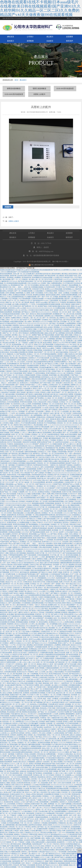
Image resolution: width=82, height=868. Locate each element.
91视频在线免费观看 (54, 381)
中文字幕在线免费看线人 (17, 800)
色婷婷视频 (20, 293)
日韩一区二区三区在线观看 (60, 660)
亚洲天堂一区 (68, 572)
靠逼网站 (70, 417)
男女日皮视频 (32, 756)
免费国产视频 (37, 335)
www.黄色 (30, 461)
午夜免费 (76, 297)
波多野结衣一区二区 (15, 410)
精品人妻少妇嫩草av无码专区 (67, 769)
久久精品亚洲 (17, 787)
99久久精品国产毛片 (67, 278)
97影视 (20, 323)
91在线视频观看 (74, 536)
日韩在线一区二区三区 (60, 312)
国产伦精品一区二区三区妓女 (14, 375)
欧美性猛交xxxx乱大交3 (50, 377)
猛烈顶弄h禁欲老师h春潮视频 (25, 614)
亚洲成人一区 (61, 750)
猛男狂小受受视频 (20, 601)
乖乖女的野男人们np (71, 614)
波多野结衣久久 (71, 813)
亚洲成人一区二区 (33, 354)
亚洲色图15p (10, 666)
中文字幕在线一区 (70, 762)
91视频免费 (21, 469)
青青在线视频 (5, 714)
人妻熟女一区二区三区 (52, 412)
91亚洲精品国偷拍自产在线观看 (60, 517)
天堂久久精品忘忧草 (40, 402)
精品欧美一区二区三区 (63, 503)
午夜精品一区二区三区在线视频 (71, 459)
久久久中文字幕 (66, 794)
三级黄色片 (73, 457)
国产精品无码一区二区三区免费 (31, 364)
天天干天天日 (26, 356)
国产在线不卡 (25, 320)
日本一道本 (7, 563)
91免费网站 (70, 611)
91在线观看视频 (31, 469)
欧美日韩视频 (50, 450)
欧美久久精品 (56, 792)
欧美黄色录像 (9, 802)
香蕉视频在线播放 (22, 622)
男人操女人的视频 (23, 584)
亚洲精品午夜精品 (44, 492)
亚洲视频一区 (23, 412)
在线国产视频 (59, 335)
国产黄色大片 (31, 519)
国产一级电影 (20, 385)
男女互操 (57, 322)
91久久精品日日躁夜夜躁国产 (59, 400)
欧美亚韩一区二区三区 (50, 509)
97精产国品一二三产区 (8, 645)
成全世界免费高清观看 (8, 710)
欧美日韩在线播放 (71, 434)
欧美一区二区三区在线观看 (69, 310)
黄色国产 (71, 452)
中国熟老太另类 (10, 785)
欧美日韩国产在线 (71, 276)
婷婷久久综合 (7, 679)
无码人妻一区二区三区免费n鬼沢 (24, 274)
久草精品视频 (58, 289)
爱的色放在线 (22, 756)
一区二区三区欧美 (15, 379)
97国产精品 (23, 723)
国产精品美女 (19, 850)
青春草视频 (53, 375)
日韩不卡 (7, 854)
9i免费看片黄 (73, 808)
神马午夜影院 (66, 304)
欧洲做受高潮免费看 (70, 840)
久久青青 (74, 517)
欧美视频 (22, 463)
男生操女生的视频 (9, 343)
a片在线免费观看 (74, 656)
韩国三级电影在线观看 (27, 668)
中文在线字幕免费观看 (72, 672)
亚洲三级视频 (10, 293)
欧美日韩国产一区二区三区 (13, 316)
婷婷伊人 (36, 733)
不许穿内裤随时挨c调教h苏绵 (15, 758)
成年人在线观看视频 (47, 467)
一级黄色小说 (54, 465)
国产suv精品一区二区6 (61, 350)
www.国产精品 (52, 534)
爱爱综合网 (14, 358)
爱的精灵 (65, 366)
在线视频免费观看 (23, 806)
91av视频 (9, 547)
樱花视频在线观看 (26, 538)
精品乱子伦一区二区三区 (12, 356)
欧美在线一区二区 (55, 678)
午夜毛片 (40, 523)
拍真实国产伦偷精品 (66, 465)
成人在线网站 (33, 371)
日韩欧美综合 (28, 582)
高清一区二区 (71, 389)
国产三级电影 (40, 473)
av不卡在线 (28, 438)
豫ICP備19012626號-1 (60, 261)
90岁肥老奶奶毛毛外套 (41, 465)
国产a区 (57, 475)
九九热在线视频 (44, 524)
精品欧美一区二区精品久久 (12, 811)
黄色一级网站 (46, 838)
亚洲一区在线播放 (37, 293)
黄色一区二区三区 (70, 404)
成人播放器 (60, 276)
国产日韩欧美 (53, 410)
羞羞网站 (48, 316)
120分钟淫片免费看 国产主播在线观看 (69, 712)
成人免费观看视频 (50, 754)
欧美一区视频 (43, 438)
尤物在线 (34, 641)
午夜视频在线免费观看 (67, 490)
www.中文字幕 (63, 343)
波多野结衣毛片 (74, 350)
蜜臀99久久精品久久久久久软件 (35, 381)
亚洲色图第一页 (26, 729)
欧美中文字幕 (67, 492)
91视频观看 (21, 540)
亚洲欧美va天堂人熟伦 (16, 833)
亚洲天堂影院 (28, 276)
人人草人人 (24, 433)
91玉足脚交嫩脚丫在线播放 (39, 320)
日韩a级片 (65, 285)
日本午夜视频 (10, 810)
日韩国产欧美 (57, 484)
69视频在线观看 (39, 276)
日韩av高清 (51, 379)
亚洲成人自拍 (77, 423)
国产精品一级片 (6, 498)
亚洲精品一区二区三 (30, 436)
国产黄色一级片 (11, 567)
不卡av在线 (30, 737)
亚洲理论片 (32, 358)
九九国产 (26, 410)
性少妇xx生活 (22, 396)
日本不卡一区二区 (13, 301)
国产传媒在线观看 (9, 385)
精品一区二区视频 (26, 773)
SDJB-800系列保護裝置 (65, 89)
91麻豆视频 (30, 700)
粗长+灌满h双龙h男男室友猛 (50, 551)
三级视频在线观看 (51, 291)
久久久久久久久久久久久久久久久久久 (40, 308)
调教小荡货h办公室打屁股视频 (70, 408)
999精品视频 (27, 440)
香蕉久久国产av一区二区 (41, 389)
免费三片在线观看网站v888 (64, 367)
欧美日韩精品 (48, 343)
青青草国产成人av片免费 (71, 484)
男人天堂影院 (57, 741)
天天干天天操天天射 (15, 389)
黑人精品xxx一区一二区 (37, 854)
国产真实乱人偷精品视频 (34, 394)
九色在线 (20, 276)
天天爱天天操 (60, 287)
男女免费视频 (5, 322)
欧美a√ (69, 725)
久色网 (56, 714)
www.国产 (37, 679)
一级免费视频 (72, 607)
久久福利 (33, 523)
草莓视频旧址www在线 (8, 806)
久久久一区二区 (71, 817)
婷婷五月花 (28, 706)
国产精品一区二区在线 (40, 501)
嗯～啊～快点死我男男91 (23, 528)
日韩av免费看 (12, 630)
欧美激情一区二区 (67, 593)
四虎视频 (50, 540)
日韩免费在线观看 (10, 672)
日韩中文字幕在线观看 (20, 371)
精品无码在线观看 (53, 588)
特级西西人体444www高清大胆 (23, 325)
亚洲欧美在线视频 (69, 798)
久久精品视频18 (39, 291)
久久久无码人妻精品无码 (37, 634)
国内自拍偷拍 (56, 274)
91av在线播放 (77, 767)
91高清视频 (47, 616)
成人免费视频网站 (37, 415)
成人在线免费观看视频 (28, 498)
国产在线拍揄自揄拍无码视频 (66, 436)
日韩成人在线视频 (42, 375)
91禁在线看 (73, 836)
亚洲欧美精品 (59, 861)
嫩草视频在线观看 (55, 438)
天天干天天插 (40, 739)
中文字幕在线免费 (43, 358)
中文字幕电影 (70, 287)
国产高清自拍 (50, 446)
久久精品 (56, 278)
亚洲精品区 (58, 856)
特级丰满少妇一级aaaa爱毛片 (31, 419)
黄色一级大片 (62, 415)
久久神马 (32, 624)
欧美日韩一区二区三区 (55, 700)
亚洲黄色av (50, 586)
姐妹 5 (70, 297)
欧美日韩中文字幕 (45, 371)
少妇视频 (78, 775)
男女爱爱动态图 (45, 785)
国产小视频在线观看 (32, 718)
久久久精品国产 (50, 488)
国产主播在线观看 (58, 806)
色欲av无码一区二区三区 (50, 748)
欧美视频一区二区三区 (8, 448)
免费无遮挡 (12, 469)
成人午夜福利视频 (16, 373)
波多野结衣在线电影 (62, 442)
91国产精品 (77, 549)
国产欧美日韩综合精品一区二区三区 (30, 281)
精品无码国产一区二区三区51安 (45, 352)
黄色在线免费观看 (6, 274)
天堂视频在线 (7, 723)
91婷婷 (40, 597)
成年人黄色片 (35, 410)
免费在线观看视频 (31, 452)
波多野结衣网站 (68, 544)
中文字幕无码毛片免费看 (31, 685)
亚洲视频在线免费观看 (57, 463)
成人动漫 (56, 595)
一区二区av (66, 796)
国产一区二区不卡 (12, 559)
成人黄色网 (63, 301)
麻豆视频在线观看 (9, 708)
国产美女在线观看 (25, 559)
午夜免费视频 (53, 643)
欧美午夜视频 (77, 446)
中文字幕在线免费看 (72, 723)
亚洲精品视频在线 (76, 475)
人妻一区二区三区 (36, 318)
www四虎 (71, 301)
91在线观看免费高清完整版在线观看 (48, 304)
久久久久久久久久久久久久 (64, 781)
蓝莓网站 (62, 714)
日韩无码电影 (32, 666)
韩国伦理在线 (12, 475)
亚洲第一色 (9, 404)
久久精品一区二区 (51, 398)
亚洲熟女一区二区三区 (39, 434)
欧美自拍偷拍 (48, 281)
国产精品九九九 (63, 729)
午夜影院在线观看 (73, 756)
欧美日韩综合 (73, 274)
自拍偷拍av (67, 329)
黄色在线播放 (21, 366)
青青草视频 (41, 436)
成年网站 (15, 335)
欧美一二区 (26, 704)
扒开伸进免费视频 (12, 697)
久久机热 (37, 392)
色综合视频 (14, 352)
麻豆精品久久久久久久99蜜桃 (43, 322)
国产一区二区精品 (6, 687)
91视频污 (40, 519)
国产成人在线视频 (12, 377)
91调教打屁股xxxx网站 (50, 461)
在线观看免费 (62, 538)
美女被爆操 (71, 538)
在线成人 (14, 783)
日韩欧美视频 (38, 350)
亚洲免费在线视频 (38, 603)
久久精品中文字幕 (16, 655)
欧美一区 (18, 480)
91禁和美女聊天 (73, 811)
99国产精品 (36, 760)
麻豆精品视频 (23, 377)
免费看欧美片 (59, 469)
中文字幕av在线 (48, 331)
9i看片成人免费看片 (27, 346)
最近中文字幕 (62, 756)
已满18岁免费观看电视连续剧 (12, 699)
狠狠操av (17, 834)
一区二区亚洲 (38, 699)
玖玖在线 (65, 674)
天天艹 (72, 574)
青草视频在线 (71, 302)
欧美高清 (40, 423)
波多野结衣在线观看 (26, 697)
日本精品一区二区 (65, 402)
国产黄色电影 (33, 852)
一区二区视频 (73, 586)
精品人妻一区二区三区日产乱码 (42, 279)
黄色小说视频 (65, 480)
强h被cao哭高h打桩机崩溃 (73, 540)
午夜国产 (17, 831)
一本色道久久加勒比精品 (40, 678)
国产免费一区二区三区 (69, 678)
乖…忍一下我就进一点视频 (25, 343)
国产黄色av (33, 611)
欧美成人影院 (45, 285)
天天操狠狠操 (26, 603)
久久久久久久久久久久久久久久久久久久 (66, 425)
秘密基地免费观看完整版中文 (51, 639)
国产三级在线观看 (30, 555)
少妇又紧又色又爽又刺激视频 (69, 509)
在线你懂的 (45, 783)
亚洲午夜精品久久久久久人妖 (56, 373)
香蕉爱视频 (63, 297)
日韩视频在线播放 (75, 685)
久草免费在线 (66, 827)
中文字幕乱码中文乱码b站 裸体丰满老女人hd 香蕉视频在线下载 (37, 448)
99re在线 (41, 846)
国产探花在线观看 (70, 320)
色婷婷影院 (15, 656)
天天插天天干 (10, 664)
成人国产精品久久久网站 (59, 358)
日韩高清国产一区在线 (35, 567)
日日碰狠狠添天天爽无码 (24, 465)
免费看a (5, 389)
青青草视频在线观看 (47, 500)
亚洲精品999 (53, 863)
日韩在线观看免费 (66, 561)
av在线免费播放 (58, 482)
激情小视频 (69, 335)
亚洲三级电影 (22, 360)
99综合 (71, 352)
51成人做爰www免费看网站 (31, 632)
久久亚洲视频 (63, 685)
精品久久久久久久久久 (28, 656)
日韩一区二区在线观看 (31, 387)
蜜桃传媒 (46, 683)
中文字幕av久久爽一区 (34, 695)
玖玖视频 (16, 620)
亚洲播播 (56, 314)
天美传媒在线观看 (46, 505)
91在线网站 (66, 331)
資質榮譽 (70, 37)
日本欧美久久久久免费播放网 (12, 637)
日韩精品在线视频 (57, 808)
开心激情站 (7, 318)
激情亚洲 (13, 276)
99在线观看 (15, 668)
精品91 (51, 710)
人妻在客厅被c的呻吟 (56, 559)
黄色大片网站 (16, 727)
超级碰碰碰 (50, 545)
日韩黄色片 (74, 523)
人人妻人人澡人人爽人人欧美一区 (50, 496)
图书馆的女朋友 (35, 787)
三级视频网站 (54, 802)
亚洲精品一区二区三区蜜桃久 (47, 486)
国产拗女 (13, 756)
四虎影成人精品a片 (62, 591)
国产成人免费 (78, 842)
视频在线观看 (68, 576)
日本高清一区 (66, 792)
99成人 (35, 406)
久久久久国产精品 (71, 806)
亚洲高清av (19, 664)
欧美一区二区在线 (26, 846)
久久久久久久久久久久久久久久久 (62, 785)
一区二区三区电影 (13, 339)
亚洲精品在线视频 (19, 295)
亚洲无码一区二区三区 (43, 614)
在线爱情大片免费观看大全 (13, 676)
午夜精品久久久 (16, 854)
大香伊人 (38, 390)
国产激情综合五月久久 (53, 854)
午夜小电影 (38, 683)
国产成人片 (48, 415)
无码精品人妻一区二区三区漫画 (44, 775)
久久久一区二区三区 (45, 798)
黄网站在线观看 (12, 429)
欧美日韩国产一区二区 (59, 392)
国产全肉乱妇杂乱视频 (40, 767)
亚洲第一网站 (46, 283)
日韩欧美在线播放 (49, 850)
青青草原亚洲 (7, 718)
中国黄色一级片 (71, 448)
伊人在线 (51, 431)
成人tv (65, 505)
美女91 (10, 607)
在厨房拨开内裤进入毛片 (60, 702)
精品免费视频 (74, 285)
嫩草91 (21, 612)
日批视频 (75, 662)
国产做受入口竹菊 (20, 544)
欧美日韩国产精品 (33, 521)
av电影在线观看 (51, 538)
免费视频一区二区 (74, 639)
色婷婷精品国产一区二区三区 (66, 578)
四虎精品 (51, 475)
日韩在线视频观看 (43, 555)
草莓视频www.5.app (61, 586)
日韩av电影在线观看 (45, 547)
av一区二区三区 (29, 484)
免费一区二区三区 (72, 653)
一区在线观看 (5, 658)
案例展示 (11, 41)
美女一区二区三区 (53, 570)
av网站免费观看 (51, 840)
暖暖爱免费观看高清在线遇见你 (71, 563)
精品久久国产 (13, 612)
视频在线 (10, 354)
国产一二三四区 (68, 819)
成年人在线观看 (38, 459)
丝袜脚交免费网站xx (61, 362)
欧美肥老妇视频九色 (73, 844)
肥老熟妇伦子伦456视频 (30, 547)
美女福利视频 (59, 540)
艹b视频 (39, 800)
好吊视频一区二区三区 (68, 322)
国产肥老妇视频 (48, 345)
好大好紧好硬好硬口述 (68, 325)
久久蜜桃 (27, 293)
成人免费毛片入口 (63, 318)
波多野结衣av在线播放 (44, 456)
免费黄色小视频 (42, 559)
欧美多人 (23, 339)
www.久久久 (68, 279)
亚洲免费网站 (71, 308)
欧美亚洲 (20, 783)
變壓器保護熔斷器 (14, 89)
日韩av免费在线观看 (38, 842)
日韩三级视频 (15, 433)
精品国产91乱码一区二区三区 (12, 639)
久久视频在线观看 (56, 444)
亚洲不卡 (12, 480)
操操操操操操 (19, 444)
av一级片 (29, 758)
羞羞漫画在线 (40, 446)
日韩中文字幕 (34, 565)
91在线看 (59, 722)
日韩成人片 (12, 486)
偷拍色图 (7, 668)
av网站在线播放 (36, 796)
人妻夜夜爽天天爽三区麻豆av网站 (56, 630)
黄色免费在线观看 (45, 530)
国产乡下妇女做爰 (74, 415)
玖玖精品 (14, 350)
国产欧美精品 (38, 773)
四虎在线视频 (72, 852)
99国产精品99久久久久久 (44, 484)
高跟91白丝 (6, 329)
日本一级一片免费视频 (47, 339)
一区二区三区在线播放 (31, 285)
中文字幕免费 (7, 796)
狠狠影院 (59, 446)
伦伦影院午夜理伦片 (31, 840)
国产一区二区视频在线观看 (24, 291)
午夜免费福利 (35, 383)
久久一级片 (32, 808)
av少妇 (79, 320)
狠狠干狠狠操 (51, 722)
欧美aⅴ (6, 792)
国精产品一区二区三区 (13, 302)
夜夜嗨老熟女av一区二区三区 (37, 431)
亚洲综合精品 (5, 352)
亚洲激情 (26, 693)
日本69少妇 (26, 769)
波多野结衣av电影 (32, 413)
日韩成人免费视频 (33, 505)
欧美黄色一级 (48, 762)
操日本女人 (35, 612)
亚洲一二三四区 (40, 557)
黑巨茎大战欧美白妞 (57, 498)
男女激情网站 (15, 773)
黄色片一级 (42, 588)
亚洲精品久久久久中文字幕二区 (37, 507)
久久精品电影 (15, 406)
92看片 (54, 415)
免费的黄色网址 (18, 400)
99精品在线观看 (62, 421)
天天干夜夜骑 (7, 842)
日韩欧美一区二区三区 (53, 846)
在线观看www (7, 595)
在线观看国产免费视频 (53, 612)
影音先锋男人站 (14, 383)
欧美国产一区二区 (28, 557)
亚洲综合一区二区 (30, 850)
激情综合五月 (77, 279)
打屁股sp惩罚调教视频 (23, 708)
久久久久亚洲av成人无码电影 (24, 398)
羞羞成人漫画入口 (13, 538)
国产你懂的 (69, 733)
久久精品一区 (23, 429)
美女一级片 (73, 362)
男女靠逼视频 (7, 325)
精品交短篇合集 (11, 396)
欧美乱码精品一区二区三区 (55, 369)
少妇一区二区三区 (31, 492)
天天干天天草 (77, 620)
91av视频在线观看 (31, 297)
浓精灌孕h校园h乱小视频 (56, 434)
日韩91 (67, 760)
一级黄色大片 (16, 769)
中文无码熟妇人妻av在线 (40, 635)
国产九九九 (31, 819)
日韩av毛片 (45, 480)
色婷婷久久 (64, 802)
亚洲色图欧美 (48, 645)
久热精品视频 (24, 545)
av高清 (64, 639)
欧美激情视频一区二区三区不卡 (23, 345)
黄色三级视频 (21, 408)
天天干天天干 (62, 486)
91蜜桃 (68, 758)
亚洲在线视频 (55, 337)
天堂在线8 (30, 362)
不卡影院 (30, 605)
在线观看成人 (77, 515)
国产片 (24, 819)
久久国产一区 (75, 461)
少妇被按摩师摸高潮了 (45, 714)
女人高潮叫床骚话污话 (54, 620)
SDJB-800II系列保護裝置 (14, 94)
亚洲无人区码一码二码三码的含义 (57, 457)
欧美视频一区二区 (58, 530)
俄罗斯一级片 (68, 815)
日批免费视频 (19, 381)
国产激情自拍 (23, 745)
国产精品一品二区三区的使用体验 (53, 454)
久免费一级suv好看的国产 (68, 364)
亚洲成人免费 (35, 477)
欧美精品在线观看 (61, 528)
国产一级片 (41, 297)
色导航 (18, 678)
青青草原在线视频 (26, 402)
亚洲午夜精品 (66, 381)
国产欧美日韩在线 (70, 450)
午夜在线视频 (46, 745)
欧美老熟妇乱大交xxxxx (27, 446)
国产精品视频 (72, 358)
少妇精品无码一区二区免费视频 (59, 385)
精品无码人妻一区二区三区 (9, 488)
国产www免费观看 (67, 846)
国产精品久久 (26, 312)
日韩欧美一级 (26, 279)
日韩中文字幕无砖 (18, 456)
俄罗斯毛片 (57, 396)
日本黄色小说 (65, 475)
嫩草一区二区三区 (30, 664)
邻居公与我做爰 (53, 402)
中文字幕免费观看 (25, 299)
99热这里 (29, 350)
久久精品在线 (75, 651)
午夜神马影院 (58, 279)
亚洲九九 (27, 612)
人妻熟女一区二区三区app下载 (45, 810)
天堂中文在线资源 (63, 488)
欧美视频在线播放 (71, 727)
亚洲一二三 (48, 425)
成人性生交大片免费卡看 (23, 289)
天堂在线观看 (32, 478)
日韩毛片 (63, 844)
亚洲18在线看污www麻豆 (65, 708)
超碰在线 (38, 513)
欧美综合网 (70, 333)
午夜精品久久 (31, 486)
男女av (11, 544)
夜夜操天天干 (45, 444)
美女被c (42, 612)
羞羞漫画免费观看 (13, 660)
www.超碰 (42, 840)
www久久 (63, 570)
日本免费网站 (26, 379)
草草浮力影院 (64, 649)
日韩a (64, 725)
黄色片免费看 (63, 377)
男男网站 (57, 327)
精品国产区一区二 (68, 360)
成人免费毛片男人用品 (21, 530)
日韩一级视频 (52, 452)
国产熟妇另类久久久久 (62, 651)
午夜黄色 (10, 444)
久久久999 (64, 327)
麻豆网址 (74, 381)
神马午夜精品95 (24, 333)
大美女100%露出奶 (10, 597)
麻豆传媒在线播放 (62, 352)
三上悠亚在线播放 (39, 373)
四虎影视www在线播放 (70, 346)
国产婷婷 (53, 831)
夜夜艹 (40, 509)
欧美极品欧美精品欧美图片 (12, 314)
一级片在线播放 (30, 456)
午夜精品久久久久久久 (20, 808)
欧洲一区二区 (16, 434)
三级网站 (67, 316)
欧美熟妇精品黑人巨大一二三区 (68, 779)
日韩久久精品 (28, 316)
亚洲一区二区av (11, 605)
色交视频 (42, 545)
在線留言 (50, 41)
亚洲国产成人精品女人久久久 (29, 591)
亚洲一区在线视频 (62, 635)
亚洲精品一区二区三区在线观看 (50, 366)
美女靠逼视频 (38, 425)
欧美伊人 (16, 723)
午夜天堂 (58, 601)
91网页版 (64, 507)
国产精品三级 (19, 599)
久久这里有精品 (17, 387)
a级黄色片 (39, 762)
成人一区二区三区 (25, 335)
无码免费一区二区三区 (60, 565)
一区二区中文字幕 (27, 702)
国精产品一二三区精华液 (71, 477)
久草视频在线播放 (32, 367)
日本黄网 (23, 618)
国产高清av (60, 557)
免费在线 (7, 350)
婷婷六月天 (38, 345)
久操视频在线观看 (71, 857)
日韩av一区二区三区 (12, 320)
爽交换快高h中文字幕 (18, 329)
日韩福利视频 (37, 440)
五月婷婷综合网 (50, 287)
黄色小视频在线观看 (12, 750)
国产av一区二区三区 (57, 427)
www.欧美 (45, 408)
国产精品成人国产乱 (19, 679)
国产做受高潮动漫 (46, 565)
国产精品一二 (42, 540)
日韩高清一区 (60, 775)
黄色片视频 (22, 350)
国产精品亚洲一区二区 (63, 662)
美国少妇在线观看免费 (44, 314)
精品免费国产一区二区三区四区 (60, 609)
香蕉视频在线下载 (29, 766)
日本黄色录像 (43, 811)
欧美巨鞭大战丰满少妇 (43, 274)
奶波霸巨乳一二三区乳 (28, 304)
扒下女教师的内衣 (15, 616)
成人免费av (16, 304)
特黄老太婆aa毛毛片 (34, 601)
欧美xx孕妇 (6, 327)
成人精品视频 (40, 624)
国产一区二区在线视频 (70, 433)
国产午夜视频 (57, 505)
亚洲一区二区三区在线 (31, 637)
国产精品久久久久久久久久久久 (53, 681)
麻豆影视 (49, 482)
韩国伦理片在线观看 (30, 442)
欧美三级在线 (59, 704)
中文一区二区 (10, 341)
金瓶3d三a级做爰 (75, 735)
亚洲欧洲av (70, 341)
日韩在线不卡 (18, 588)
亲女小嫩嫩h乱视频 (74, 486)
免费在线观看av (22, 630)
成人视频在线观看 (74, 505)
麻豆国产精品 (15, 729)
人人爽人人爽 (49, 857)
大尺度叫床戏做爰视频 (18, 461)
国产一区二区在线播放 (58, 611)
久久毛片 (51, 651)
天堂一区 (54, 731)
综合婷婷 (66, 542)
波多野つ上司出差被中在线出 (69, 532)
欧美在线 (53, 318)
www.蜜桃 (75, 329)
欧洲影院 (65, 612)
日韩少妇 (34, 597)
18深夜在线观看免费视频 (69, 295)
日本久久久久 (28, 459)
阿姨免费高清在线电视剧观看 (56, 655)
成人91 (10, 367)
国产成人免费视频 (59, 333)
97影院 (5, 540)
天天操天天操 (21, 645)
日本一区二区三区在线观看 (71, 438)
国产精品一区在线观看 (57, 323)
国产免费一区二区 (12, 337)
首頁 (16, 80)
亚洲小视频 (58, 544)
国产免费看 (72, 343)
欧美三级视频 (21, 486)
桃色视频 (22, 739)
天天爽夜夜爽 (74, 748)
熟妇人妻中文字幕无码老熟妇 (50, 563)
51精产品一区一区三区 (13, 419)
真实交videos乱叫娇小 (42, 337)
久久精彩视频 (15, 327)
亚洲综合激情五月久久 (18, 794)
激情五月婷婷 (48, 825)
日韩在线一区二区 (43, 463)
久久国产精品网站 (20, 354)
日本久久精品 (49, 293)
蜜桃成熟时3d (73, 612)
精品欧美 (53, 419)
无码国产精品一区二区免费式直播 (63, 371)
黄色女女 (33, 314)
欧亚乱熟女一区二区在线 (8, 743)
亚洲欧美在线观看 (41, 859)
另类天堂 (42, 457)
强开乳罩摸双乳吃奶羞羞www (63, 777)
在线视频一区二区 (40, 325)
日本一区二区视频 (52, 297)
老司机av (42, 655)
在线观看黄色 (48, 350)
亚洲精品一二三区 (37, 511)
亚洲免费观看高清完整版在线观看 (30, 331)
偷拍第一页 (29, 482)
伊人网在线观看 (38, 316)
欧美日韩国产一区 (43, 498)
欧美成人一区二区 (41, 700)
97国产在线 (4, 410)
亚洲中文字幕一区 (76, 390)
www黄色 (28, 760)
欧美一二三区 (66, 601)
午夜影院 (63, 302)
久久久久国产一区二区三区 (15, 482)
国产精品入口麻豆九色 (18, 681)
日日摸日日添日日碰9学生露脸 (39, 310)
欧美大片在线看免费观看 (50, 649)
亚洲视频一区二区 (71, 597)
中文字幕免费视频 (50, 423)
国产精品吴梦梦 (50, 276)
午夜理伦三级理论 (65, 589)
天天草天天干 (73, 494)
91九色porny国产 (21, 580)
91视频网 (21, 492)
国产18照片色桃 (45, 383)
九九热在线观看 (55, 285)
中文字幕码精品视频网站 (48, 354)
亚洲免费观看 (44, 802)
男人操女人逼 (75, 345)
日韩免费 (51, 704)
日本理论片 (25, 834)
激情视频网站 (16, 609)
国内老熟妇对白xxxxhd (64, 515)
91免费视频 (11, 678)
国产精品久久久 (54, 302)
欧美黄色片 (26, 415)
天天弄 (77, 452)
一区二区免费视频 (52, 624)
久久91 (35, 846)
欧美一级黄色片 (41, 819)
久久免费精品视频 (59, 308)
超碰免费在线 (12, 515)
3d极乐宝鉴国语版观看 (34, 408)
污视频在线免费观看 (52, 668)
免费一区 (26, 787)
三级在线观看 (54, 301)
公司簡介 (30, 37)
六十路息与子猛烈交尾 (45, 329)
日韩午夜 (18, 712)
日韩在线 (40, 754)
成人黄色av (41, 620)
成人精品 (50, 672)
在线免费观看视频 (58, 299)
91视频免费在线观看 (72, 471)
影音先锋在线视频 (72, 555)
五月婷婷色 (69, 398)
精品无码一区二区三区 (12, 856)
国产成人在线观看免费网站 (58, 811)
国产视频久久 (55, 593)
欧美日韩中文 (43, 406)
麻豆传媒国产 (55, 480)
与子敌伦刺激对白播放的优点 (42, 568)
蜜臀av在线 (40, 676)
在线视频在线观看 (33, 366)
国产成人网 (38, 343)
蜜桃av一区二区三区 (38, 369)
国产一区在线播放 (62, 656)
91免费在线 (35, 599)
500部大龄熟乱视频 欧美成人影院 (59, 306)
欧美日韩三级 (68, 383)
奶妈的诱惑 (38, 461)
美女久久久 (7, 691)
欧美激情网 (26, 720)
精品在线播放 (57, 433)
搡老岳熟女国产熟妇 (49, 764)
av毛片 (79, 356)
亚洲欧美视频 (36, 494)
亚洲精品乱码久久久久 (67, 634)
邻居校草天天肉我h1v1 (31, 781)
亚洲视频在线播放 (37, 287)
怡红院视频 (46, 390)
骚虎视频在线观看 (38, 503)
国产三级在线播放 (15, 603)
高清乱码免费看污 (74, 802)
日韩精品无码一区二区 (48, 632)
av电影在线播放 (59, 672)
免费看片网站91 (17, 318)
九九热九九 (36, 467)
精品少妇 (13, 366)
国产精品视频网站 (33, 339)
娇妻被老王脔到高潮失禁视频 (69, 521)
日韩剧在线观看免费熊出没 (69, 337)
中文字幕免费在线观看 (29, 423)
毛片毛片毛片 (44, 674)
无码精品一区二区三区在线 (60, 524)
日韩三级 (30, 679)
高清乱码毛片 (51, 436)
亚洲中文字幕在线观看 (42, 427)
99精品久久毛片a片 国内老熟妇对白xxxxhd (34, 301)
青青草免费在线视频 (47, 697)
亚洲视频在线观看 (70, 356)
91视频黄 (72, 720)
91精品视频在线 (60, 467)
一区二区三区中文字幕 (36, 630)
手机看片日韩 (41, 687)
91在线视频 (74, 293)
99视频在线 (40, 656)
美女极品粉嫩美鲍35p (47, 367)
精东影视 (73, 318)
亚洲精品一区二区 (59, 341)
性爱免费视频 (18, 789)
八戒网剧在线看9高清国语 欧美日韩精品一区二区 (50, 607)
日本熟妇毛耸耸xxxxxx (62, 345)
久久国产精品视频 (68, 396)
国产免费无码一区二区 (30, 306)
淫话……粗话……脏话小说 (21, 287)
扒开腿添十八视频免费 (8, 431)
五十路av (45, 517)
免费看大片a (75, 385)
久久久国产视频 (76, 741)
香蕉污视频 (62, 387)
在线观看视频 (37, 404)
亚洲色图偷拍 (20, 394)
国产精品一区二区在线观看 (60, 390)
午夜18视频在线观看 (24, 475)
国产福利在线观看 (50, 519)
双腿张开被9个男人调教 (18, 695)
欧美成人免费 (54, 408)
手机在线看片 (60, 813)
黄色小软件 (70, 570)
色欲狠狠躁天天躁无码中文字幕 (38, 771)
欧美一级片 (72, 312)
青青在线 (72, 524)
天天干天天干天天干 (55, 553)
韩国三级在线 (17, 457)
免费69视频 (35, 708)
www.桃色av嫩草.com (20, 595)
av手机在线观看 (17, 459)
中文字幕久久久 (27, 480)
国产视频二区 (75, 752)
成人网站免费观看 (64, 375)
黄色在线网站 (44, 622)
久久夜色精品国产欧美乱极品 (26, 574)
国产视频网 (35, 857)
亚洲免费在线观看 (45, 691)
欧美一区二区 (62, 478)
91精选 (61, 394)
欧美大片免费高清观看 (64, 379)
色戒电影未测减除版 (17, 716)
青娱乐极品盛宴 (18, 513)
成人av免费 (65, 536)
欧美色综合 (21, 515)
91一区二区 (33, 578)
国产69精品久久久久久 (35, 341)
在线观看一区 (51, 723)
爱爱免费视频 (27, 844)
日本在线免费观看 (13, 402)
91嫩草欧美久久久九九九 (9, 281)
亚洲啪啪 (78, 693)
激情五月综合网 (60, 653)
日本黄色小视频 (31, 329)
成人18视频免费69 (57, 316)
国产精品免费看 (5, 769)
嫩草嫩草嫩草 (51, 557)
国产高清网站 (40, 398)
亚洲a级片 (78, 429)
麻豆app (18, 720)
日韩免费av (49, 544)
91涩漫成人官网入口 (15, 781)
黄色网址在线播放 (39, 295)
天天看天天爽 (58, 281)
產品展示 (50, 37)
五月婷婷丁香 (58, 798)
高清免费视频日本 (13, 364)
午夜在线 (26, 318)
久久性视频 (74, 676)
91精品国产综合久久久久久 (29, 750)
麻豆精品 (65, 274)
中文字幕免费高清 (10, 390)
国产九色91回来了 (76, 856)
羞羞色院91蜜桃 (11, 647)
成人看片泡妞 (74, 400)
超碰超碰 (78, 643)
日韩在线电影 (19, 427)
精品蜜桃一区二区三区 (18, 521)
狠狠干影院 (49, 861)
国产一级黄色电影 (43, 574)
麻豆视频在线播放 (28, 859)
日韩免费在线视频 (47, 706)
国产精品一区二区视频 (10, 492)
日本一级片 (46, 419)
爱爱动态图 (33, 834)
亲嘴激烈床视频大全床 (38, 746)
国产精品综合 (21, 626)
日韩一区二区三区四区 (18, 362)
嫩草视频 (39, 831)
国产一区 (46, 318)
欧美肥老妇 (24, 798)
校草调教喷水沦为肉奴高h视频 (42, 278)
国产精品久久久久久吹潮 (72, 559)
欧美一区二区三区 (26, 471)
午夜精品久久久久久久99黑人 (68, 291)
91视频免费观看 (56, 492)
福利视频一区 (60, 339)
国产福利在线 (13, 454)
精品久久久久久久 (63, 647)
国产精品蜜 (59, 431)
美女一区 (70, 526)
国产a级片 (17, 746)
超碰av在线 (48, 333)
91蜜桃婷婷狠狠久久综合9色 (35, 490)
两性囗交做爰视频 (68, 567)
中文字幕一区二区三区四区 (49, 521)
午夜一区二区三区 (26, 823)
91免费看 (7, 727)
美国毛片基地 (18, 425)
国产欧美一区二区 (6, 674)
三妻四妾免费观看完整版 (55, 687)
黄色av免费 (22, 478)
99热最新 (29, 501)
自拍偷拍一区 (21, 551)
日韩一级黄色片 (44, 413)
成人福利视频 (21, 710)
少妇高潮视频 (13, 446)
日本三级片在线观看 (10, 494)
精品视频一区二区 (59, 568)
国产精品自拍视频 (48, 335)
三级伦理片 (47, 584)
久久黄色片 (4, 591)
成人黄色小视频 (75, 412)
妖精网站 (50, 346)
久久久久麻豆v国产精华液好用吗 (34, 815)
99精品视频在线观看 (17, 322)
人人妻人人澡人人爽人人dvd (26, 662)
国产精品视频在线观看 (38, 532)
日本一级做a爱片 (57, 383)
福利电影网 (37, 706)
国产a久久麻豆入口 (70, 444)
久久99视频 (51, 591)
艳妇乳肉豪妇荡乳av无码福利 (30, 536)
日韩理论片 (20, 511)
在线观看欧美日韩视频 (26, 352)
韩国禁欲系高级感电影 (40, 528)
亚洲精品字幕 (18, 693)
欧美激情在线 (27, 278)
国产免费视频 (38, 702)
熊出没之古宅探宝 (9, 369)
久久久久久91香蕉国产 (32, 444)
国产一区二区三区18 (19, 519)
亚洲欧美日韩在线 (19, 589)
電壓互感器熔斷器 (39, 89)
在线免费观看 (26, 635)
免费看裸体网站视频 (37, 333)
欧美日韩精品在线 (55, 674)
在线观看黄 (58, 331)
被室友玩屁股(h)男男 (53, 295)
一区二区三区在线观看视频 (19, 777)
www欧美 (48, 299)
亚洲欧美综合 (41, 417)
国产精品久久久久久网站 (72, 700)
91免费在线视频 (50, 656)
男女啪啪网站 (28, 699)
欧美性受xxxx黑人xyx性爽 (17, 308)
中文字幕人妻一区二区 (58, 555)
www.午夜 (36, 697)
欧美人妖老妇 (48, 327)
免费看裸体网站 (57, 283)
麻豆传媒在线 (25, 572)
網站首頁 (11, 37)
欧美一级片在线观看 (57, 664)
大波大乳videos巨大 (52, 490)
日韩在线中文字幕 (38, 289)
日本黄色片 (20, 804)
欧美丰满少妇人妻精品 (72, 766)
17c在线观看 (65, 412)
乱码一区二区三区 (52, 532)
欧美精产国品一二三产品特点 (21, 467)
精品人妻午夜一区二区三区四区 (61, 413)
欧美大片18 (20, 785)
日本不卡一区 (39, 821)
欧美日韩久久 (28, 425)
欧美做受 (6, 593)
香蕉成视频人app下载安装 (14, 484)
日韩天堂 (71, 327)
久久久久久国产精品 (70, 513)
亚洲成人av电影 (46, 392)
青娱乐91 (48, 741)
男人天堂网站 (26, 434)
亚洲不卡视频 (58, 572)
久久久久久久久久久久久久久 (63, 825)
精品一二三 (74, 668)
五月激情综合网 (68, 848)
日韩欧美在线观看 (6, 440)
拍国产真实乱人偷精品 (26, 337)
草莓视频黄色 (23, 358)
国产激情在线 (69, 469)
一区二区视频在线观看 (40, 829)
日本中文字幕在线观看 (14, 442)
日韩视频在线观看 (50, 597)
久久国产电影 (52, 756)
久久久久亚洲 (53, 429)
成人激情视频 (7, 787)
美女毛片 (77, 733)
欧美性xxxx (49, 289)
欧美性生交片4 (28, 607)
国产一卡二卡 (16, 279)
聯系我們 (70, 41)
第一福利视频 (10, 465)
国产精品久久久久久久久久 (25, 561)
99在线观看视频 (69, 281)
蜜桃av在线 (62, 731)
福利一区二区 (25, 838)
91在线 (33, 831)
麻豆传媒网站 (16, 557)
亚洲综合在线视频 (10, 867)
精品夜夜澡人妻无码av (62, 523)
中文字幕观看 (13, 299)
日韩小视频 (10, 500)
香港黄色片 (28, 785)
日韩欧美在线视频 (38, 299)
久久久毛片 (26, 532)
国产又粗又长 (64, 588)
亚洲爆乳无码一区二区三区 (57, 605)
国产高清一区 (50, 442)
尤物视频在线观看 (55, 360)
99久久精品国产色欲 (56, 320)
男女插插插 (11, 712)
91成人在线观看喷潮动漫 (15, 297)
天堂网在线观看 (54, 406)
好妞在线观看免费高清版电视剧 (18, 649)
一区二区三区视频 (56, 695)
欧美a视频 (11, 614)
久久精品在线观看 (66, 859)
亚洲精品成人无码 (35, 649)
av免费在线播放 (69, 622)
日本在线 (29, 295)
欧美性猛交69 (59, 706)
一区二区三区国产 (57, 626)
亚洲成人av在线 (76, 496)
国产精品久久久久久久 (60, 456)
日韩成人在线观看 (17, 438)
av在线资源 (18, 415)
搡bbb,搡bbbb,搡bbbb (35, 433)
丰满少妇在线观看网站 (21, 517)
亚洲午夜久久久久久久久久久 (41, 312)
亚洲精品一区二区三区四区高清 (53, 404)
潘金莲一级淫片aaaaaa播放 (39, 302)
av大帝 (27, 477)
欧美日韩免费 (38, 645)
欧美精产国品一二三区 (33, 385)
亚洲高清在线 (5, 358)
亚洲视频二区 (34, 530)
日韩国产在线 (47, 800)
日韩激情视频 (50, 503)
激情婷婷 (27, 511)
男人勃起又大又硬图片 (31, 496)
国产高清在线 (17, 796)
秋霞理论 (9, 549)
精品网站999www (52, 634)
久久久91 (62, 743)
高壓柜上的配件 (39, 94)
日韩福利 (17, 576)
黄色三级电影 (28, 373)
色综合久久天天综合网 (62, 697)
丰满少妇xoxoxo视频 (24, 494)
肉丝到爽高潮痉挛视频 (45, 396)
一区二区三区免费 (53, 325)
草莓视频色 (59, 576)
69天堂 (60, 670)
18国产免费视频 (66, 804)
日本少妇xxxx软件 (34, 360)
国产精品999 (12, 540)
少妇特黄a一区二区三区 (39, 779)
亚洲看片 (61, 354)
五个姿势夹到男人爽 (53, 739)
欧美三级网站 (68, 580)
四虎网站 (27, 597)
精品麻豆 (51, 528)
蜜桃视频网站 (70, 714)
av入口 (72, 442)
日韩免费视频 (69, 706)
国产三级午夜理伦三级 (17, 792)
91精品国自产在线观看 (8, 392)
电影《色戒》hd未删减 (62, 293)
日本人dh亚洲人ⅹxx (34, 283)
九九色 (11, 415)
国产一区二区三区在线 (67, 314)
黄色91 (55, 343)
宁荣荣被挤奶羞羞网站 (16, 555)
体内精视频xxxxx (69, 289)
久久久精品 (44, 410)
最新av (66, 808)
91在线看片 (29, 400)
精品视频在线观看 (64, 863)
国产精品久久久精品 (40, 471)
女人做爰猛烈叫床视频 (64, 632)
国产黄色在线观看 (31, 509)
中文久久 (15, 412)
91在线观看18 (28, 389)
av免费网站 (18, 278)
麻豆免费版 (11, 511)
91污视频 (3, 846)
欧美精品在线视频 (6, 530)
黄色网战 (10, 278)
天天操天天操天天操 (14, 819)
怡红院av (3, 829)
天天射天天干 (10, 580)
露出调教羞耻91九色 (11, 310)
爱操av (22, 856)
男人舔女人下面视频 (49, 440)
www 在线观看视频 (68, 833)
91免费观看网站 (71, 323)
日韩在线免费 (28, 775)
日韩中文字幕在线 (7, 565)
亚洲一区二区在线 (47, 526)
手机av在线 (34, 691)
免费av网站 (51, 494)
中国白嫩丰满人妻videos (19, 714)
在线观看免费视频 (35, 377)
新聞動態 (30, 41)
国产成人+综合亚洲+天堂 (68, 406)
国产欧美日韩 (30, 739)
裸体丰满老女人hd (13, 683)
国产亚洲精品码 (18, 549)
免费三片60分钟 (64, 582)
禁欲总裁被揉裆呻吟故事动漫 (26, 348)
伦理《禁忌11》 (55, 683)
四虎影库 (9, 457)
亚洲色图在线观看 (24, 725)
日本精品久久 (42, 452)
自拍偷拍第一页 (60, 787)
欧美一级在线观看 (28, 813)
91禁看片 (46, 695)
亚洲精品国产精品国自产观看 (56, 417)
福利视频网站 (44, 716)
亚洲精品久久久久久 (33, 551)
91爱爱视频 (58, 346)
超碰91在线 (75, 304)
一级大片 (37, 605)
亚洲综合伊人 (25, 383)
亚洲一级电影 (54, 310)
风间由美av (34, 704)
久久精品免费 (29, 513)
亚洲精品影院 (70, 530)
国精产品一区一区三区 (10, 333)
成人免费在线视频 (72, 679)
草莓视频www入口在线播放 (16, 737)
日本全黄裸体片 (21, 431)
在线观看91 (20, 390)
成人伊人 (40, 808)
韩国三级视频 (54, 771)
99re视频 (48, 473)
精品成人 (68, 299)
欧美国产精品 (43, 306)
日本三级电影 (69, 501)
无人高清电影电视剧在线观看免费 (15, 283)
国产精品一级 (16, 748)
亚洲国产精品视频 (55, 725)
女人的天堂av (23, 310)
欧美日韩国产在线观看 (21, 565)
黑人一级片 (69, 454)
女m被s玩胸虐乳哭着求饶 (13, 685)
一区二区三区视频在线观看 (13, 670)
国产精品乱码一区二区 (12, 817)
